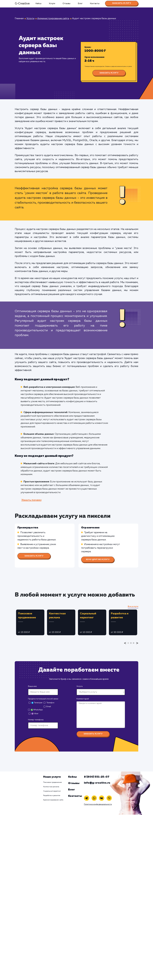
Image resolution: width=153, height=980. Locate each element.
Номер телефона (36, 720)
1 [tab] (129, 645)
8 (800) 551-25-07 (97, 777)
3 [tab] (134, 645)
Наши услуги (52, 777)
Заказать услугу (122, 3)
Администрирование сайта (53, 800)
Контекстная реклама (51, 787)
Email (49, 707)
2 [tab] (132, 645)
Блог (80, 4)
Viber (35, 714)
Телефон (50, 703)
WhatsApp (37, 710)
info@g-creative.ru (97, 783)
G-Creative (22, 4)
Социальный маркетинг (52, 791)
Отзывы (66, 4)
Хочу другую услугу (98, 560)
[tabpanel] (30, 622)
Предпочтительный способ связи (43, 699)
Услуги (52, 4)
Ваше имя (32, 686)
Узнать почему (32, 500)
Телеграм (37, 703)
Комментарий (83, 699)
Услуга (79, 686)
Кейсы (38, 4)
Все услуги (133, 606)
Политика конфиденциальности (98, 804)
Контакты (95, 4)
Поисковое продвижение (53, 782)
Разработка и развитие (52, 796)
